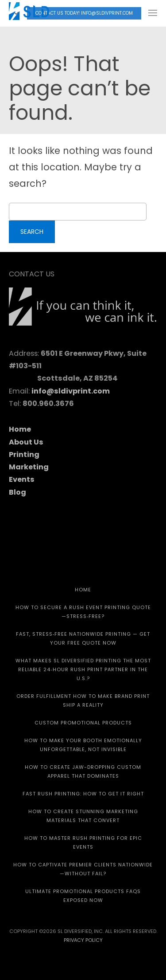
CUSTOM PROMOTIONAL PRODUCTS (83, 723)
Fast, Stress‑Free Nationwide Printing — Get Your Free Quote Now (83, 638)
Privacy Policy (83, 940)
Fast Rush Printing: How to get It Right (83, 794)
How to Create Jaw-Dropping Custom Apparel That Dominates (83, 771)
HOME (83, 590)
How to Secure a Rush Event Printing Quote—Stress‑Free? (83, 612)
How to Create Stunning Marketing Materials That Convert (83, 816)
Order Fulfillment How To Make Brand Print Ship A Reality (83, 701)
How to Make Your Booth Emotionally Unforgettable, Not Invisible (83, 745)
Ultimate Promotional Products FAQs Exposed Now (83, 896)
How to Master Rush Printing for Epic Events (83, 842)
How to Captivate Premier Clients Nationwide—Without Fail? (83, 869)
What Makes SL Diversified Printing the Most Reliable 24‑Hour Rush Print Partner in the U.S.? (83, 669)
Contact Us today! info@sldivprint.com (84, 13)
